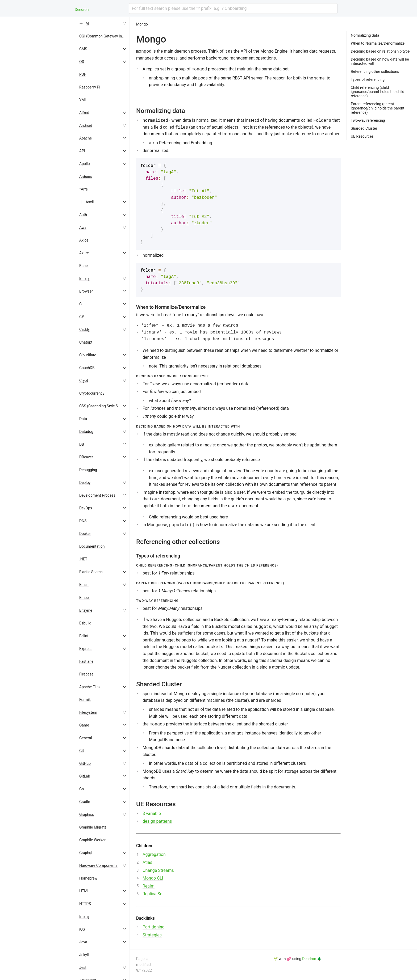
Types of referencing (368, 79)
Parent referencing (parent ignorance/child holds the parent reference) (378, 108)
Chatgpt (86, 342)
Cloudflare (88, 355)
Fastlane (86, 661)
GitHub (85, 763)
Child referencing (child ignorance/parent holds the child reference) (378, 92)
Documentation (92, 546)
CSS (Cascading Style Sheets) (104, 406)
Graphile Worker (92, 840)
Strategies (152, 935)
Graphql (86, 853)
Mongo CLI (153, 878)
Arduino (86, 176)
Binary (84, 278)
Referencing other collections (375, 71)
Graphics (87, 814)
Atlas (147, 862)
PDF (83, 74)
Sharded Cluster (364, 128)
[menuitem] (103, 23)
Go (82, 789)
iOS (82, 929)
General (86, 738)
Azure (84, 253)
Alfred (84, 113)
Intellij (84, 916)
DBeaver (86, 457)
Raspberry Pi (90, 87)
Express (86, 649)
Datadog (86, 432)
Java (83, 942)
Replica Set (153, 894)
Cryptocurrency (92, 393)
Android (86, 125)
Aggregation (154, 854)
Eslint (84, 636)
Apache (86, 138)
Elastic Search (91, 572)
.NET (83, 559)
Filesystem (88, 712)
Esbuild (85, 623)
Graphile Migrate (93, 827)
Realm (149, 886)
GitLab (85, 776)
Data (83, 419)
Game (84, 725)
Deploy (85, 483)
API (82, 151)
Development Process (97, 495)
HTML (84, 891)
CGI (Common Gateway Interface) (107, 36)
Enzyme (86, 610)
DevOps (86, 508)
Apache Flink (90, 687)
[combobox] (233, 9)
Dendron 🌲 (312, 959)
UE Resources (362, 136)
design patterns (157, 821)
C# (82, 317)
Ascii (90, 202)
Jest (83, 968)
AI (87, 23)
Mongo (142, 24)
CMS (83, 49)
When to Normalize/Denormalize (378, 43)
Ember (85, 598)
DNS (83, 521)
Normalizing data (365, 35)
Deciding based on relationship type (380, 51)
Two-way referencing (368, 120)
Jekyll (84, 955)
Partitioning (153, 927)
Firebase (86, 674)
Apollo (85, 164)
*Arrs (84, 189)
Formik (85, 700)
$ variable (152, 814)
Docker (85, 534)
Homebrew (88, 878)
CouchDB (87, 368)
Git (82, 751)
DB (82, 444)
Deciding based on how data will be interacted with (380, 61)
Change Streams (158, 870)
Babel (84, 266)
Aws (83, 227)
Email (84, 585)
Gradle (85, 802)
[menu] (103, 499)
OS (82, 62)
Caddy (84, 330)
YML (83, 100)
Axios (84, 240)
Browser (86, 291)
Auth (83, 215)
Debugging (88, 470)
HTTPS (85, 904)
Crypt (84, 381)
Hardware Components (98, 865)
